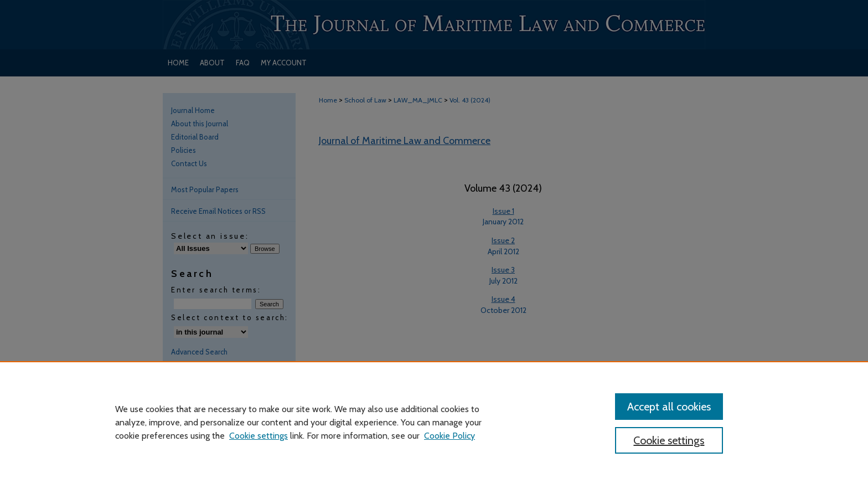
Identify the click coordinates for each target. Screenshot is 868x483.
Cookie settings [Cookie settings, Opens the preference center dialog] (669, 440)
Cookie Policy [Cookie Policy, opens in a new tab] (449, 436)
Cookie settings (259, 436)
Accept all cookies (669, 407)
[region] (434, 422)
